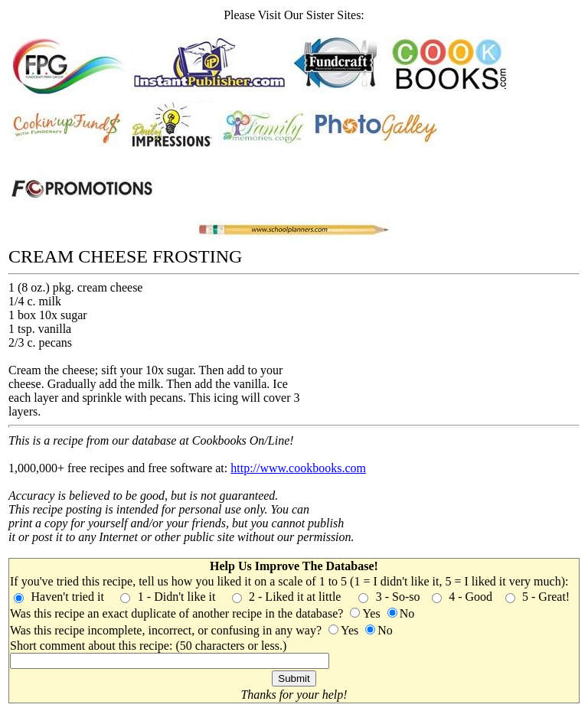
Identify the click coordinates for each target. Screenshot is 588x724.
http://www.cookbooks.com (298, 468)
